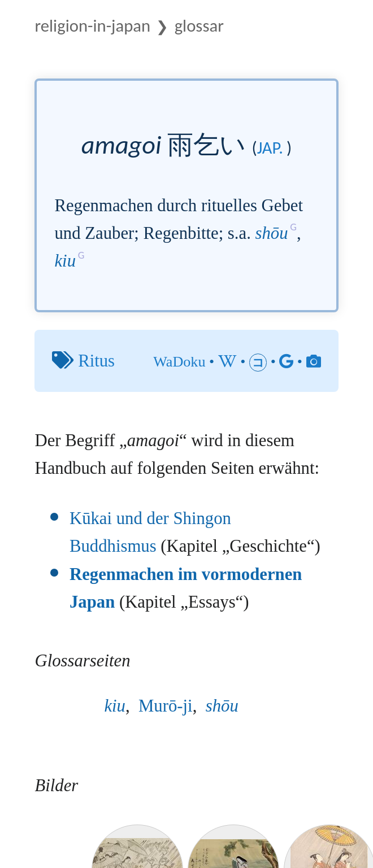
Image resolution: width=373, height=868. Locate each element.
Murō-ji (166, 706)
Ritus (96, 361)
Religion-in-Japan (92, 26)
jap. (270, 148)
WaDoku (179, 362)
